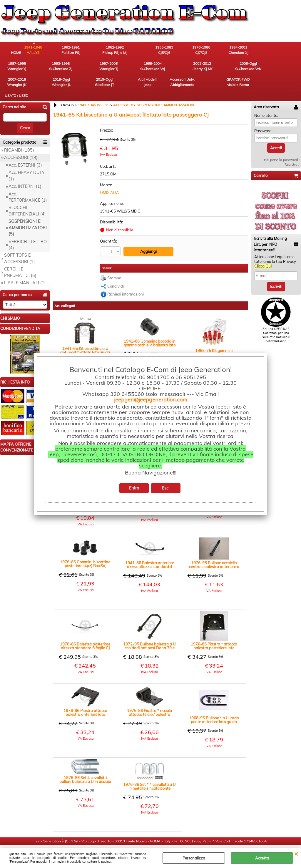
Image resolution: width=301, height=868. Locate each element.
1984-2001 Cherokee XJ (210, 50)
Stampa (114, 268)
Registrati (292, 155)
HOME (16, 53)
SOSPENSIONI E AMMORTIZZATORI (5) (28, 218)
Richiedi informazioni (126, 285)
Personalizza (194, 858)
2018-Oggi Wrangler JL (178, 67)
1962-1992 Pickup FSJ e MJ (113, 50)
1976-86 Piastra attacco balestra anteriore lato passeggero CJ (85, 703)
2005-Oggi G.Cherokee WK (113, 67)
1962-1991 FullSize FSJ (81, 50)
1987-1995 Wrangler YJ (243, 50)
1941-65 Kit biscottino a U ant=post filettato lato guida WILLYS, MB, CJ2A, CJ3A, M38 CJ (85, 341)
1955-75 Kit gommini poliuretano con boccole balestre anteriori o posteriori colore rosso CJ (214, 343)
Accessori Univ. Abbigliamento (275, 67)
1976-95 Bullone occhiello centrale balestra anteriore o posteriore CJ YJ (214, 555)
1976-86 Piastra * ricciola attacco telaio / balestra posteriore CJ (149, 703)
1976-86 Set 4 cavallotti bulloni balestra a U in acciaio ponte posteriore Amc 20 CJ (85, 770)
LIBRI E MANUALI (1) (25, 273)
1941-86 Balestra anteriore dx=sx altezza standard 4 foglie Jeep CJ (150, 555)
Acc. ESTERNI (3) (25, 156)
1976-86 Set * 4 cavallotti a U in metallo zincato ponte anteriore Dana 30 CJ (149, 777)
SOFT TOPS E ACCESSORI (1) (20, 249)
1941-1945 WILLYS (49, 50)
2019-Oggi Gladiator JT (210, 67)
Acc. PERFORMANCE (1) (28, 187)
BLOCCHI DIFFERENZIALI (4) (27, 201)
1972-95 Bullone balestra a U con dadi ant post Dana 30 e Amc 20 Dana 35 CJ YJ (149, 636)
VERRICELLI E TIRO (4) (28, 235)
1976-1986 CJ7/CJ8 (178, 50)
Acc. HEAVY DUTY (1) (27, 166)
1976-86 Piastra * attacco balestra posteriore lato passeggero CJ (214, 636)
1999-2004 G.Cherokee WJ (49, 67)
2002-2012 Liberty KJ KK (81, 67)
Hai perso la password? (282, 150)
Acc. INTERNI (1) (25, 177)
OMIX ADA (109, 183)
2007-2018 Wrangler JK (146, 67)
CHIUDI (296, 854)
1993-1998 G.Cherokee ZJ (275, 50)
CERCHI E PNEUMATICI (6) (20, 263)
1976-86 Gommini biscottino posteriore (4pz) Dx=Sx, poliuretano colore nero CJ (85, 554)
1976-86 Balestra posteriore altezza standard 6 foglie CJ (85, 636)
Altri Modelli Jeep (243, 67)
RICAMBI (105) (19, 141)
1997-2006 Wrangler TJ (16, 67)
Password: (263, 121)
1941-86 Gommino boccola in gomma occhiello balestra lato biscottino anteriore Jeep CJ (149, 333)
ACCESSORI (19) (21, 148)
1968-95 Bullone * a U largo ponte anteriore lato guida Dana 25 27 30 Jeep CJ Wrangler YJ (214, 710)
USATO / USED (49, 86)
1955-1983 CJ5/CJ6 (146, 50)
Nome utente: (266, 106)
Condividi (116, 276)
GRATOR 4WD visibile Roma (16, 83)
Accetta (262, 858)
